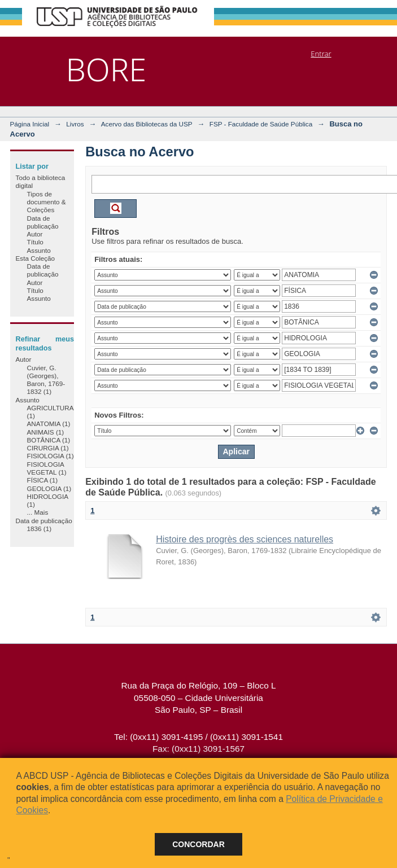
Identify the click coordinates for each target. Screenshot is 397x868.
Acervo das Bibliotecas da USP (147, 124)
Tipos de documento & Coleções (47, 202)
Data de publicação (43, 222)
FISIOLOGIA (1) (51, 456)
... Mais (38, 512)
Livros (75, 124)
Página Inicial (30, 124)
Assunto (39, 250)
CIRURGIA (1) (48, 448)
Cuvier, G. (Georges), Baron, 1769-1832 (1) (46, 380)
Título (35, 242)
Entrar (321, 54)
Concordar (198, 844)
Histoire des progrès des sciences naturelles (245, 539)
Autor (35, 234)
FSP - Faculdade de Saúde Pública (261, 124)
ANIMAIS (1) (46, 432)
